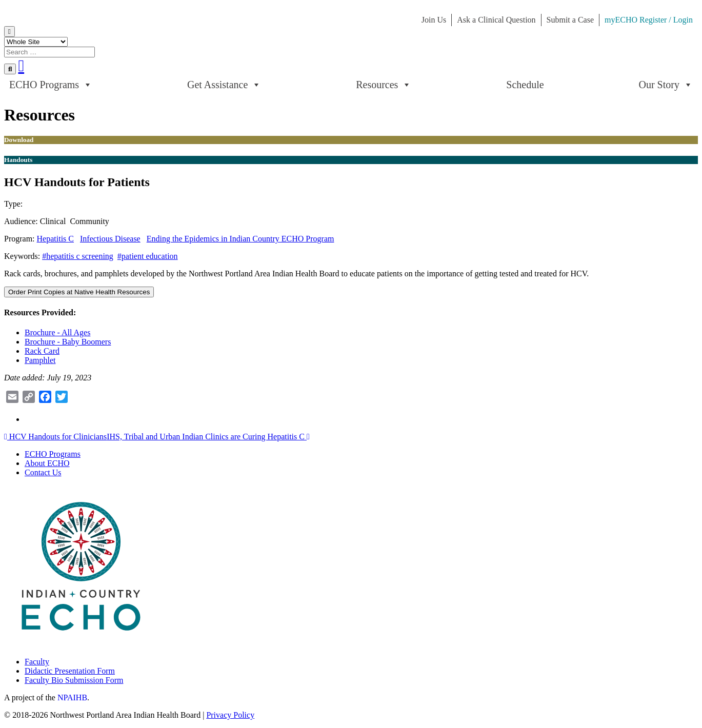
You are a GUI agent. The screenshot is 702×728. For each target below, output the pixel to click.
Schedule (525, 85)
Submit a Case (570, 20)
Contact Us (43, 472)
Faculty (37, 662)
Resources (384, 85)
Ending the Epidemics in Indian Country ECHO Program (240, 239)
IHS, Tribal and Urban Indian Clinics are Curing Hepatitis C (208, 437)
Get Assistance (224, 85)
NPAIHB (72, 697)
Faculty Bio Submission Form (74, 680)
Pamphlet (40, 360)
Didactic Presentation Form (70, 671)
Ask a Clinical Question (496, 20)
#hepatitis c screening (78, 256)
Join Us (434, 20)
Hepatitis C (55, 239)
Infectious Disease (110, 239)
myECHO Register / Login (649, 20)
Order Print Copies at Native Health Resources (79, 292)
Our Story (666, 85)
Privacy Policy (230, 715)
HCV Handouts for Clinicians (55, 437)
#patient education (148, 256)
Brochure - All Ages (57, 332)
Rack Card (42, 351)
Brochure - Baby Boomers (68, 342)
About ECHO (47, 463)
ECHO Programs (51, 85)
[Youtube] (21, 66)
